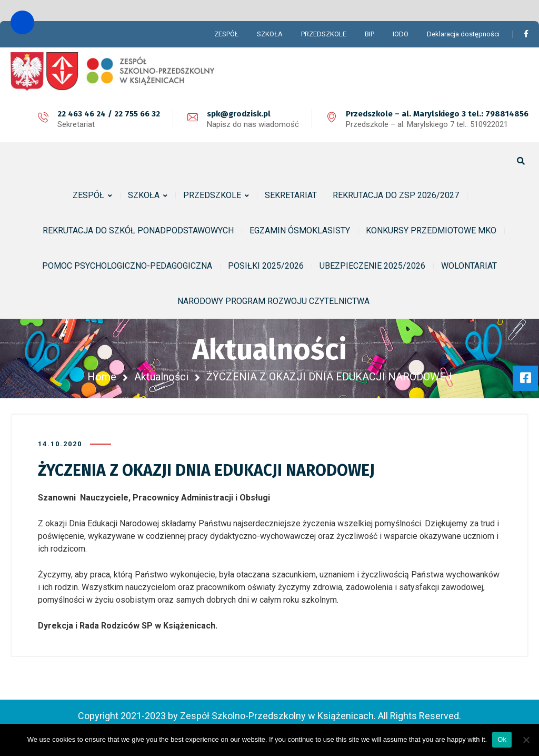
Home (102, 377)
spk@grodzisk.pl (239, 114)
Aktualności (161, 377)
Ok (502, 739)
